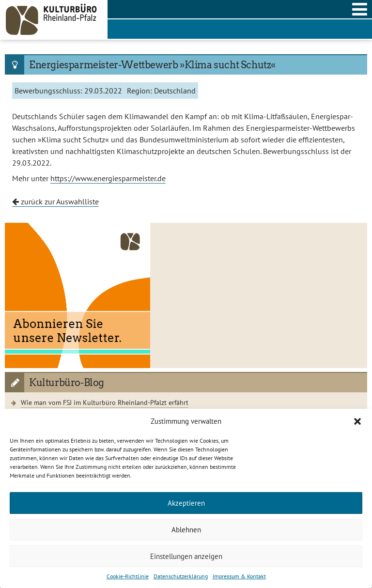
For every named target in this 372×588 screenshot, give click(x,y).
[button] (357, 421)
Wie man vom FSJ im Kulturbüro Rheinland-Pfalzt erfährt (105, 402)
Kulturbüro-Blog (67, 383)
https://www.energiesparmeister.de (108, 178)
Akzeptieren (186, 503)
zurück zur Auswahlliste (55, 201)
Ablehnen (186, 530)
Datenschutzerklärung (181, 576)
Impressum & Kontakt (239, 576)
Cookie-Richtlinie (128, 576)
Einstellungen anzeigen (186, 556)
